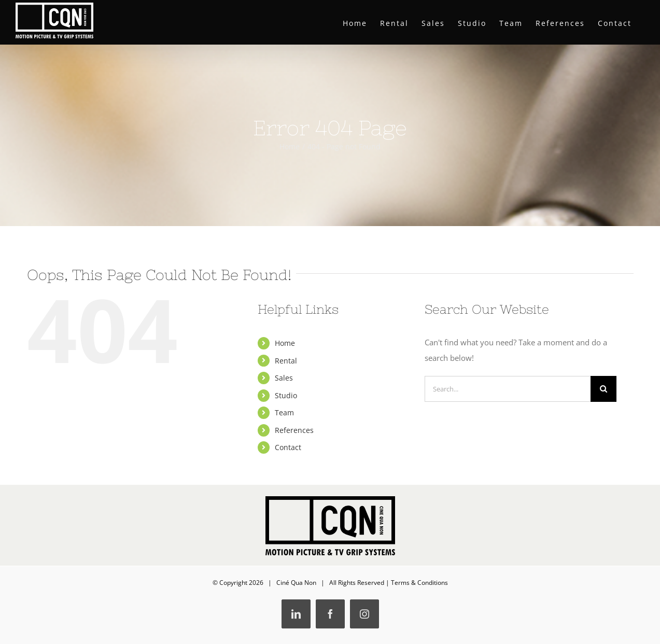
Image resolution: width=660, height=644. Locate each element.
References (294, 430)
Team (284, 412)
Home (285, 343)
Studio (286, 395)
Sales (284, 378)
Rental (286, 361)
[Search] (603, 389)
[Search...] (508, 389)
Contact (288, 447)
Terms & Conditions (419, 583)
